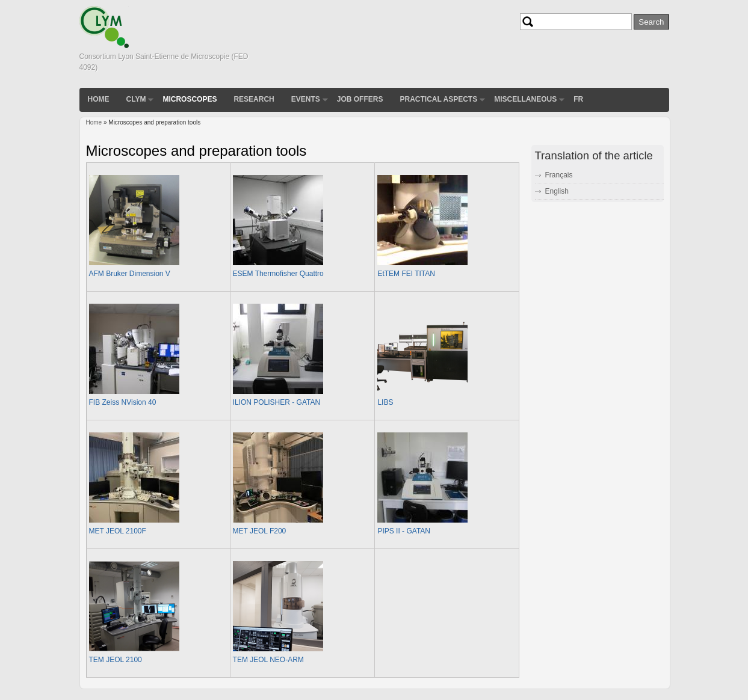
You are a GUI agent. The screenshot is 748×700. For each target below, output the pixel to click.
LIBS (385, 402)
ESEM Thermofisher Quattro (278, 274)
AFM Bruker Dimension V (130, 274)
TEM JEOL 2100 (116, 660)
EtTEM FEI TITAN (406, 274)
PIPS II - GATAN (404, 531)
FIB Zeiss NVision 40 (123, 402)
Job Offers (360, 99)
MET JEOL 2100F (118, 531)
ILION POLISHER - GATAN (277, 402)
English (557, 191)
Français (559, 175)
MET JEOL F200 (260, 531)
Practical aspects (438, 99)
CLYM (136, 99)
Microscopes (190, 99)
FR (578, 99)
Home (99, 99)
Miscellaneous (525, 99)
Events (306, 99)
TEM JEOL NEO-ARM (268, 660)
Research (254, 99)
